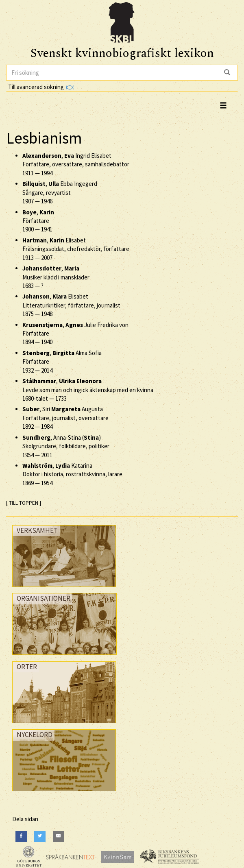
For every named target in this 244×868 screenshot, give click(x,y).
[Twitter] (40, 836)
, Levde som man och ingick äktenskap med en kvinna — (88, 390)
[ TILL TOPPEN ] (24, 503)
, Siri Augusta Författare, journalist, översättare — (65, 418)
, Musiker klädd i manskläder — (56, 277)
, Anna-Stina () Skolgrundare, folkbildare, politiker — (66, 446)
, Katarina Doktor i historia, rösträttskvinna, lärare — (72, 474)
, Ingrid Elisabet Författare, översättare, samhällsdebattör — (76, 164)
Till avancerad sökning (41, 87)
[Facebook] (21, 836)
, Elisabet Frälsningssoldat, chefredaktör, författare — (76, 249)
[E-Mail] (59, 836)
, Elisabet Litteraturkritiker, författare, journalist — (71, 305)
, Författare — (38, 221)
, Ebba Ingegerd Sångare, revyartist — (60, 192)
